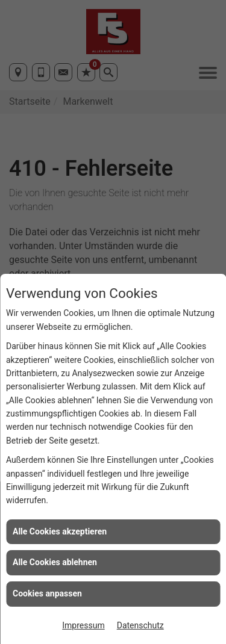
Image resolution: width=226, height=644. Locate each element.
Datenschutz (140, 625)
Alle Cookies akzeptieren (60, 531)
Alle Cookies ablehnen (55, 562)
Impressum (83, 625)
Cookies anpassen (47, 593)
